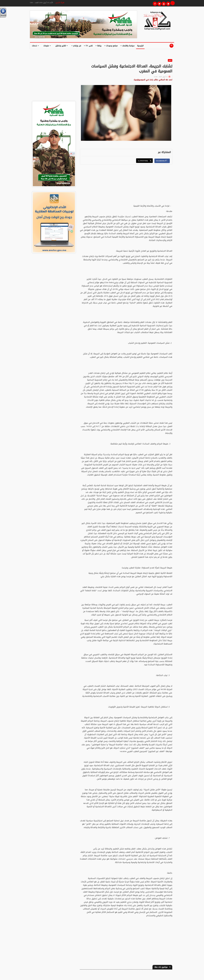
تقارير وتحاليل (61, 46)
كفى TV (88, 46)
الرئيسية (140, 46)
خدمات (35, 46)
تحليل (170, 60)
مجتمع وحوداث (111, 46)
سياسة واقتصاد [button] (127, 46)
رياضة (98, 46)
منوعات (47, 46)
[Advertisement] (126, 186)
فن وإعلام (76, 46)
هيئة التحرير (60, 3)
